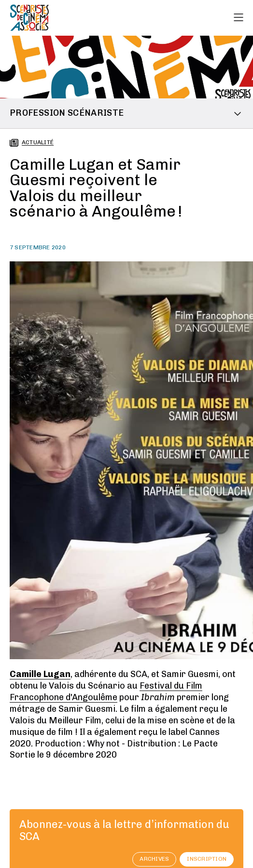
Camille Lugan (40, 674)
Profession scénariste (67, 113)
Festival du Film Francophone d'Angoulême (106, 692)
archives (154, 859)
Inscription (207, 859)
